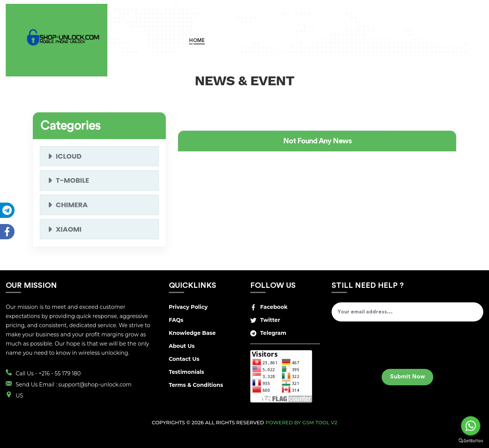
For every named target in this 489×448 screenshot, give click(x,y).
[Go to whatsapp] (471, 426)
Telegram (268, 333)
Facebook (269, 307)
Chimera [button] (72, 205)
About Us (182, 346)
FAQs (176, 320)
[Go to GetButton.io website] (471, 440)
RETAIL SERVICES (309, 40)
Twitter (265, 320)
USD (458, 40)
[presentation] (390, 348)
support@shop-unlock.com (95, 385)
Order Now (226, 40)
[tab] (317, 141)
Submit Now (407, 377)
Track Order (355, 40)
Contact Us (184, 359)
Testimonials (187, 372)
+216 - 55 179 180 (60, 373)
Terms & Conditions (196, 385)
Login (426, 40)
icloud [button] (69, 156)
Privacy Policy (188, 307)
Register (394, 40)
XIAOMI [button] (69, 229)
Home (197, 40)
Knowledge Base (192, 333)
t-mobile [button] (72, 180)
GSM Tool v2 (320, 422)
